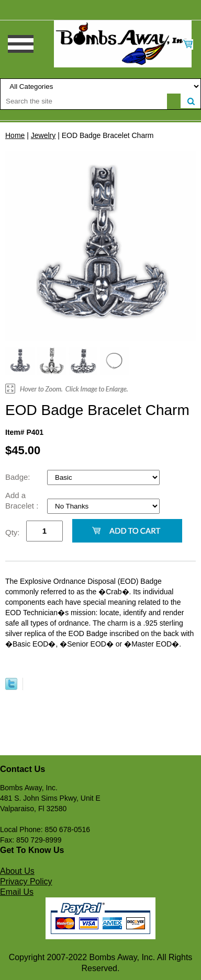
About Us (17, 871)
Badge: (19, 477)
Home (15, 135)
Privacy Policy (26, 881)
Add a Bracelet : (23, 500)
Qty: (13, 532)
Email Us (17, 892)
